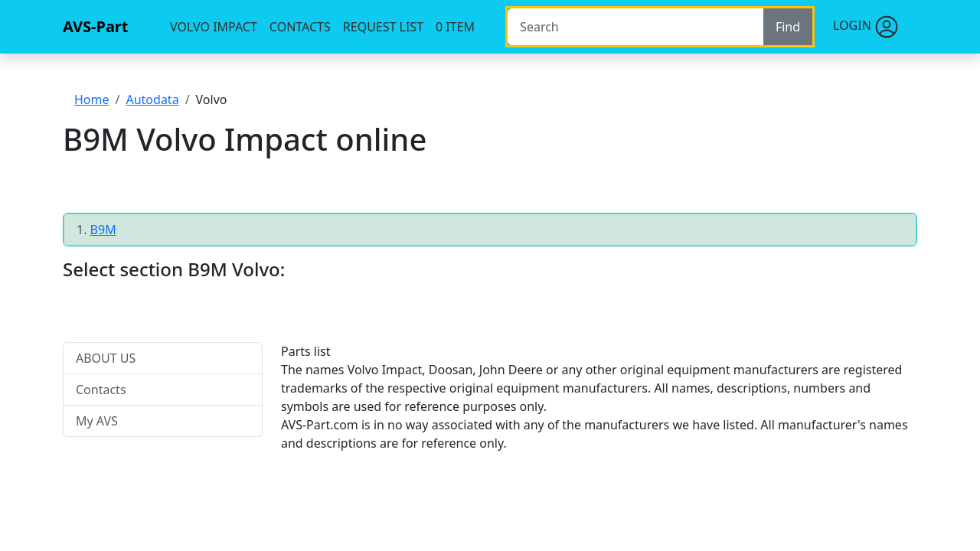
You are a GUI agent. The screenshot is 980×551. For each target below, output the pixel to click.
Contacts (300, 27)
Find (788, 27)
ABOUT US (106, 358)
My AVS (97, 421)
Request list (383, 27)
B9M (103, 230)
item (455, 27)
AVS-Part (95, 26)
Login (866, 27)
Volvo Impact (214, 27)
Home (92, 99)
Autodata (152, 99)
